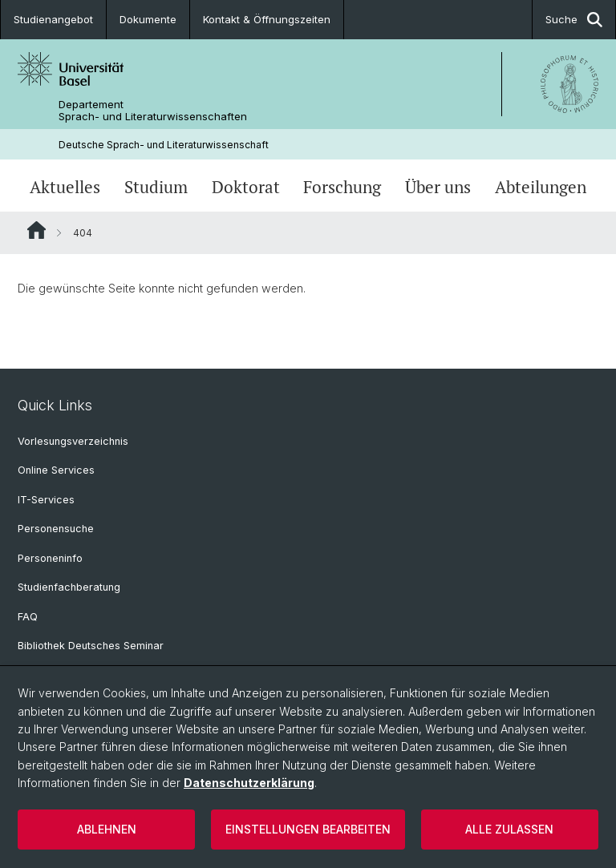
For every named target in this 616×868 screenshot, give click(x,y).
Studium (156, 187)
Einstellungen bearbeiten (308, 829)
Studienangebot (53, 19)
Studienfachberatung (69, 587)
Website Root (36, 230)
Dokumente (148, 19)
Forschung (342, 187)
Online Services (56, 470)
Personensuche (56, 529)
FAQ (28, 617)
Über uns (438, 187)
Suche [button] (574, 20)
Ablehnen (107, 829)
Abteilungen (541, 187)
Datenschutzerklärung (249, 783)
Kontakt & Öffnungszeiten (267, 19)
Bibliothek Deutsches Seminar (91, 646)
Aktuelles (65, 187)
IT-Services (46, 500)
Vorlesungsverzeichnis (73, 441)
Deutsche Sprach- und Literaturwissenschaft (164, 145)
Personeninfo (50, 558)
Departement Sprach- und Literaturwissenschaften (153, 111)
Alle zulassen (509, 829)
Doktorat (246, 187)
